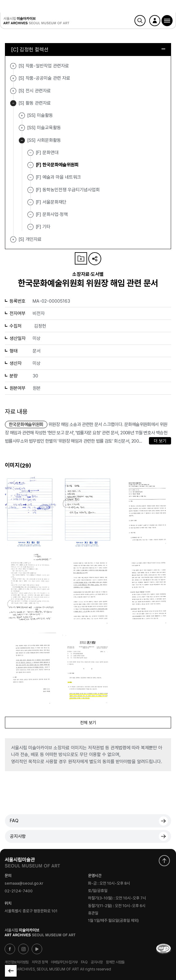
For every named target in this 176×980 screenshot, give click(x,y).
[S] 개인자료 (13, 239)
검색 (140, 21)
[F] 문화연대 (47, 153)
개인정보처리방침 (17, 962)
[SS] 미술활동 (22, 116)
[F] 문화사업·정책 (52, 214)
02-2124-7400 (19, 891)
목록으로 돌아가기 (11, 971)
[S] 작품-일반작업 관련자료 (13, 66)
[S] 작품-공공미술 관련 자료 (13, 78)
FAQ (14, 821)
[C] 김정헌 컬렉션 (88, 50)
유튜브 (37, 949)
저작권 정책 (40, 962)
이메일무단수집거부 (64, 962)
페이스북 (10, 949)
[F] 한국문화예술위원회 (57, 165)
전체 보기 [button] (88, 723)
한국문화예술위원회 (26, 424)
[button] (167, 21)
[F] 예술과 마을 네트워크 (58, 177)
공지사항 (18, 836)
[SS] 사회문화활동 (22, 140)
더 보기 (160, 441)
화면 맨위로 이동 (164, 861)
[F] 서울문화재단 (51, 202)
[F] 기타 (43, 227)
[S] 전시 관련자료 (13, 91)
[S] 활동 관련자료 (13, 103)
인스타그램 (23, 949)
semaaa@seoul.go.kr (24, 883)
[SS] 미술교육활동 (22, 128)
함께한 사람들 (115, 962)
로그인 (155, 21)
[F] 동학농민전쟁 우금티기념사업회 (68, 189)
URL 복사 (95, 259)
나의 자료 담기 (81, 258)
